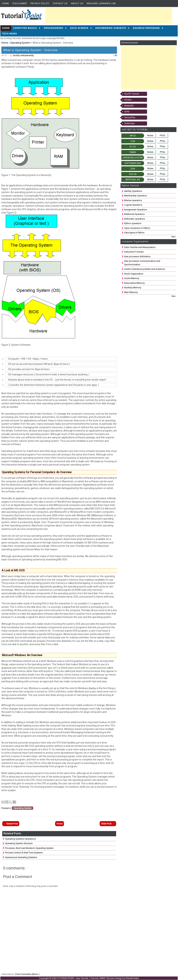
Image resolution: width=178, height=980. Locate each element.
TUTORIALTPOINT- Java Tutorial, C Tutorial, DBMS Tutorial (86, 978)
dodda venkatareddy (23, 55)
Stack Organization (134, 274)
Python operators (133, 223)
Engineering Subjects (111, 28)
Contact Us (60, 3)
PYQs (163, 141)
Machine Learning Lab (101, 3)
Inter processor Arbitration (137, 256)
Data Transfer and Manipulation (140, 247)
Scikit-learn (130, 123)
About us (77, 3)
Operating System (21, 43)
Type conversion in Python (137, 228)
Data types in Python (134, 233)
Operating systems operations (20, 839)
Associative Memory (134, 283)
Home (6, 3)
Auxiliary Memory (133, 288)
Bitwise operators (133, 200)
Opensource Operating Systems (21, 857)
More (174, 237)
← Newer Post (11, 824)
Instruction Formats (134, 252)
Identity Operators (133, 191)
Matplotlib (129, 106)
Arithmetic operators (134, 219)
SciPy (127, 112)
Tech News (9, 34)
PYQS (162, 135)
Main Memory (131, 292)
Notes (150, 135)
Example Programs (146, 28)
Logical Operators (133, 205)
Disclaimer (20, 3)
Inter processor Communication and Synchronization (142, 263)
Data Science (79, 28)
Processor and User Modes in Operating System (29, 848)
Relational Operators (134, 214)
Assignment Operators (135, 210)
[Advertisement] (109, 16)
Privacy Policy (40, 3)
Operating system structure (19, 843)
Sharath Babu (132, 978)
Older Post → (108, 824)
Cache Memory (132, 278)
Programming (54, 28)
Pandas (128, 100)
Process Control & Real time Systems (24, 853)
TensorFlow (130, 118)
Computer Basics (25, 28)
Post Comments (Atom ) (27, 974)
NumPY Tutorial (132, 94)
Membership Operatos (135, 196)
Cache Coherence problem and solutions (145, 269)
